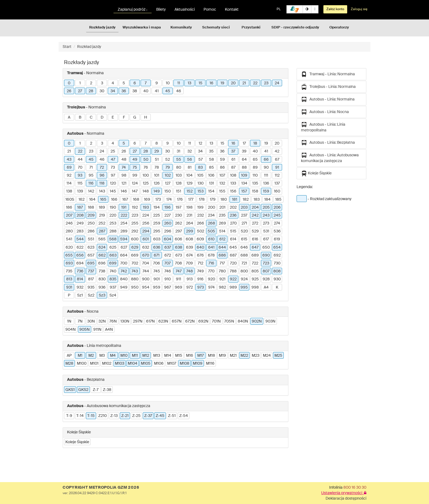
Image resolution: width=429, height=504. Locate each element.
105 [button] (200, 175)
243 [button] (266, 215)
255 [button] (135, 223)
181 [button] (235, 200)
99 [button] (135, 175)
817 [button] (91, 279)
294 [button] (146, 231)
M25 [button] (278, 356)
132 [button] (222, 183)
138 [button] (69, 191)
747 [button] (179, 271)
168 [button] (136, 200)
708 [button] (179, 263)
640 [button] (200, 247)
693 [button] (69, 263)
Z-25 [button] (136, 416)
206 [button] (277, 208)
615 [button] (244, 239)
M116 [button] (210, 364)
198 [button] (189, 208)
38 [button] (135, 91)
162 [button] (82, 200)
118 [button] (102, 183)
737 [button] (91, 271)
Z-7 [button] (96, 390)
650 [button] (266, 247)
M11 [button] (135, 356)
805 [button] (255, 271)
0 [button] (69, 83)
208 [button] (80, 215)
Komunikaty (181, 28)
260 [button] (168, 223)
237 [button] (244, 215)
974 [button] (211, 287)
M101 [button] (94, 364)
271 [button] (244, 223)
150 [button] (168, 191)
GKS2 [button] (83, 390)
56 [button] (190, 160)
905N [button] (85, 330)
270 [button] (233, 223)
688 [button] (244, 255)
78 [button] (157, 168)
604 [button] (168, 239)
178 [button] (202, 200)
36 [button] (124, 91)
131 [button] (211, 183)
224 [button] (146, 215)
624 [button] (102, 247)
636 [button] (157, 247)
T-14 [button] (80, 416)
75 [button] (135, 168)
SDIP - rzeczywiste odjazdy (295, 28)
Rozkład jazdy (89, 47)
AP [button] (69, 356)
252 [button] (102, 223)
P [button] (69, 295)
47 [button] (113, 160)
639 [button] (190, 247)
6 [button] (135, 83)
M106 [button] (159, 364)
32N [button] (102, 321)
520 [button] (244, 231)
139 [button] (80, 191)
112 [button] (277, 175)
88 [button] (244, 168)
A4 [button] (266, 287)
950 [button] (135, 287)
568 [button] (113, 239)
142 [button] (91, 191)
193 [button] (146, 208)
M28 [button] (69, 364)
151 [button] (179, 191)
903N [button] (270, 321)
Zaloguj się (359, 9)
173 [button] (158, 200)
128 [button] (179, 183)
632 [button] (146, 247)
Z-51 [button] (172, 416)
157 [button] (244, 191)
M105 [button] (146, 364)
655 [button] (69, 255)
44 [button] (80, 160)
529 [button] (255, 231)
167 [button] (125, 200)
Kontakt (232, 10)
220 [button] (113, 215)
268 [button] (211, 223)
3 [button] (102, 83)
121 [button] (124, 183)
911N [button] (97, 330)
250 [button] (91, 223)
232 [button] (201, 215)
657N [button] (177, 321)
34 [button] (113, 91)
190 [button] (113, 208)
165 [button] (103, 200)
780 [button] (222, 271)
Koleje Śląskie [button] (77, 442)
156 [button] (233, 191)
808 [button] (277, 271)
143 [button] (102, 191)
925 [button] (255, 279)
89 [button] (255, 168)
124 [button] (135, 183)
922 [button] (233, 279)
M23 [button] (256, 356)
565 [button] (102, 239)
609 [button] (200, 239)
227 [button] (168, 215)
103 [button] (179, 175)
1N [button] (69, 321)
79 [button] (168, 168)
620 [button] (69, 247)
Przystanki (251, 28)
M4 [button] (113, 356)
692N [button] (203, 321)
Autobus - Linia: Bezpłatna (328, 143)
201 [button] (222, 208)
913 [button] (190, 279)
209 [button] (91, 215)
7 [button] (146, 83)
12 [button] (200, 143)
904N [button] (71, 330)
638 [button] (179, 247)
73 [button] (113, 168)
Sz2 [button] (91, 295)
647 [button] (255, 247)
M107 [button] (172, 364)
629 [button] (135, 247)
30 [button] (102, 91)
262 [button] (179, 223)
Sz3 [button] (102, 295)
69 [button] (69, 168)
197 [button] (179, 208)
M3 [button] (102, 356)
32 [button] (190, 151)
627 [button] (124, 247)
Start (67, 47)
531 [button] (266, 231)
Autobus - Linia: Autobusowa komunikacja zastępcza (330, 158)
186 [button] (69, 208)
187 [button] (80, 208)
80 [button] (179, 168)
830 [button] (102, 279)
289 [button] (124, 231)
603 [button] (157, 239)
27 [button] (80, 91)
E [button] (113, 117)
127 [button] (168, 183)
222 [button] (124, 215)
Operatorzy (339, 28)
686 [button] (222, 255)
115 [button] (80, 183)
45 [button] (168, 91)
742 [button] (124, 271)
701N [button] (216, 321)
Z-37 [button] (148, 416)
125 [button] (146, 183)
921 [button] (222, 279)
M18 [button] (211, 356)
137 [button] (277, 183)
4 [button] (113, 83)
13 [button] (189, 83)
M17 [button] (201, 356)
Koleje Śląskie (316, 173)
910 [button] (168, 279)
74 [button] (124, 168)
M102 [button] (107, 364)
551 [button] (91, 239)
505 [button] (211, 231)
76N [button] (113, 321)
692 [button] (277, 255)
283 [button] (80, 231)
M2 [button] (91, 356)
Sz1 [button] (80, 295)
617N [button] (150, 321)
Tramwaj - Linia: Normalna (328, 74)
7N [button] (80, 321)
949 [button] (124, 287)
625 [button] (113, 247)
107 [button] (222, 175)
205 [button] (266, 208)
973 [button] (201, 287)
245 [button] (277, 215)
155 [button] (222, 191)
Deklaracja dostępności (346, 499)
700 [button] (124, 263)
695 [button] (91, 263)
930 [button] (277, 279)
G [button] (135, 117)
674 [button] (190, 255)
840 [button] (124, 279)
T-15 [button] (91, 416)
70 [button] (80, 168)
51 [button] (157, 160)
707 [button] (168, 263)
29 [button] (157, 151)
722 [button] (255, 263)
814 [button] (80, 279)
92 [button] (69, 175)
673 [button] (179, 255)
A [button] (69, 117)
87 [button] (233, 168)
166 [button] (114, 200)
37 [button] (233, 151)
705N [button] (229, 321)
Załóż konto (335, 9)
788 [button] (233, 271)
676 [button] (200, 255)
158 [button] (255, 191)
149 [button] (157, 191)
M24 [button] (267, 356)
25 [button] (113, 151)
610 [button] (211, 239)
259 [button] (157, 223)
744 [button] (146, 271)
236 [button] (233, 215)
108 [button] (233, 175)
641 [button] (211, 247)
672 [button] (168, 255)
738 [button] (102, 271)
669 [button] (135, 255)
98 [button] (124, 175)
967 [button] (168, 287)
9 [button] (157, 83)
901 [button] (157, 279)
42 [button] (277, 151)
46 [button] (179, 91)
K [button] (277, 287)
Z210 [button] (102, 416)
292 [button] (135, 231)
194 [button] (157, 208)
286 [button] (91, 231)
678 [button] (211, 255)
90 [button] (266, 168)
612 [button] (222, 239)
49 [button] (135, 160)
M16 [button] (190, 356)
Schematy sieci (216, 28)
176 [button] (180, 200)
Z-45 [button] (160, 416)
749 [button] (201, 271)
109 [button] (244, 175)
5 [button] (124, 83)
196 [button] (168, 208)
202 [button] (233, 208)
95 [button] (91, 175)
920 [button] (211, 279)
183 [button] (257, 200)
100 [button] (146, 175)
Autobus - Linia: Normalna (328, 99)
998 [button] (255, 287)
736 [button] (80, 271)
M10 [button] (124, 356)
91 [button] (277, 168)
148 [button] (146, 191)
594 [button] (124, 239)
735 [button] (69, 271)
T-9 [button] (69, 416)
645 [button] (233, 247)
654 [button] (277, 247)
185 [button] (278, 200)
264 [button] (190, 223)
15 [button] (201, 83)
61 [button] (233, 160)
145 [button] (113, 191)
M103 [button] (120, 364)
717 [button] (222, 263)
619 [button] (277, 239)
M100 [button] (82, 364)
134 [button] (244, 183)
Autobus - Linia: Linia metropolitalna (323, 127)
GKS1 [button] (70, 390)
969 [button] (179, 287)
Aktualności (185, 10)
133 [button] (233, 183)
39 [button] (244, 151)
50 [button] (146, 160)
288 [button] (113, 231)
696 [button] (102, 263)
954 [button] (146, 287)
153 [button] (201, 191)
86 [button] (222, 168)
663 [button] (113, 255)
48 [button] (124, 160)
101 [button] (157, 175)
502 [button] (201, 231)
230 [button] (179, 215)
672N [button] (190, 321)
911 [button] (179, 279)
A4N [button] (109, 330)
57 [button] (201, 160)
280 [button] (69, 231)
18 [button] (255, 143)
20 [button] (233, 83)
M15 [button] (179, 356)
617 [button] (266, 239)
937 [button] (113, 287)
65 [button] (255, 160)
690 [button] (266, 255)
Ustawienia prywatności (344, 493)
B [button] (80, 117)
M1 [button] (80, 356)
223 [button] (135, 215)
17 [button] (244, 143)
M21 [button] (233, 356)
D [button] (102, 117)
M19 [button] (222, 356)
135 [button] (255, 183)
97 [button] (113, 175)
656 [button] (80, 255)
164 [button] (92, 200)
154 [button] (211, 191)
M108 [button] (185, 364)
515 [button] (233, 231)
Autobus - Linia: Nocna (325, 112)
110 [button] (255, 175)
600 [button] (135, 239)
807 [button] (266, 271)
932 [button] (80, 287)
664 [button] (124, 255)
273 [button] (266, 223)
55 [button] (179, 160)
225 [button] (157, 215)
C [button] (91, 117)
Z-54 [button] (184, 416)
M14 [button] (168, 356)
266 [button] (201, 223)
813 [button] (69, 279)
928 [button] (266, 279)
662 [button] (102, 255)
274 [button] (277, 223)
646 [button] (244, 247)
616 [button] (255, 239)
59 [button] (222, 160)
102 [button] (168, 175)
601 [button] (146, 239)
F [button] (124, 117)
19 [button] (222, 83)
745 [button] (157, 271)
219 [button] (102, 215)
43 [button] (69, 160)
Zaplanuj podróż (133, 10)
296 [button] (168, 231)
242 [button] (255, 215)
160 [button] (277, 191)
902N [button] (257, 321)
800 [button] (244, 271)
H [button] (146, 117)
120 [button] (113, 183)
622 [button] (80, 247)
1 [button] (80, 83)
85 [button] (211, 168)
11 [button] (179, 83)
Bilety (161, 10)
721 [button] (244, 263)
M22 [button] (244, 356)
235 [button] (222, 215)
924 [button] (244, 279)
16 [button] (211, 83)
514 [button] (222, 231)
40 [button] (146, 91)
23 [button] (266, 83)
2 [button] (91, 83)
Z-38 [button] (107, 390)
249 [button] (80, 223)
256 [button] (146, 223)
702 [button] (135, 263)
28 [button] (91, 91)
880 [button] (135, 279)
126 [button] (157, 183)
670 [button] (146, 255)
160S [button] (70, 200)
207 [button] (69, 215)
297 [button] (179, 231)
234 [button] (211, 215)
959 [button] (157, 287)
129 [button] (190, 183)
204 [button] (255, 208)
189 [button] (102, 208)
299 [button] (190, 231)
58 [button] (211, 160)
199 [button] (200, 208)
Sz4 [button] (113, 295)
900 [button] (146, 279)
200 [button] (211, 208)
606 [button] (179, 239)
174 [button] (169, 200)
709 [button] (189, 263)
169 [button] (147, 200)
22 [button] (255, 83)
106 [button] (211, 175)
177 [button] (191, 200)
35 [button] (211, 151)
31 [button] (179, 151)
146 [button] (124, 191)
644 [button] (222, 247)
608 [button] (189, 239)
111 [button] (266, 175)
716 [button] (211, 263)
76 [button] (146, 168)
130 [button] (201, 183)
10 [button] (168, 83)
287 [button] (102, 231)
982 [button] (222, 287)
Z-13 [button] (114, 416)
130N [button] (125, 321)
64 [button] (244, 160)
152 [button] (190, 191)
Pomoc (210, 10)
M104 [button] (133, 364)
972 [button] (190, 287)
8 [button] (157, 143)
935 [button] (91, 287)
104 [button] (189, 175)
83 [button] (200, 168)
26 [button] (69, 91)
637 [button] (168, 247)
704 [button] (146, 263)
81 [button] (190, 168)
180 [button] (224, 200)
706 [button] (157, 263)
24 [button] (277, 83)
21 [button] (244, 83)
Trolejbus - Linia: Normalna (328, 87)
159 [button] (266, 191)
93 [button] (80, 175)
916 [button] (200, 279)
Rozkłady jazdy (102, 28)
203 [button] (244, 208)
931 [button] (69, 287)
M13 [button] (157, 356)
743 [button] (135, 271)
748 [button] (190, 271)
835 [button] (113, 279)
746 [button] (168, 271)
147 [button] (135, 191)
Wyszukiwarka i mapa (142, 28)
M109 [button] (198, 364)
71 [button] (91, 168)
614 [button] (233, 239)
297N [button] (138, 321)
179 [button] (213, 200)
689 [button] (255, 255)
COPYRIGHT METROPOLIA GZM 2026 (101, 488)
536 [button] (277, 231)
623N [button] (163, 321)
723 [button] (266, 263)
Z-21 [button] (125, 416)
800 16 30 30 (355, 488)
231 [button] (189, 215)
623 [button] (91, 247)
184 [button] (267, 200)
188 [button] (91, 208)
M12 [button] (146, 356)
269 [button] (222, 223)
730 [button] (277, 263)
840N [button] (243, 321)
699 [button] (113, 263)
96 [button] (102, 175)
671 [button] (157, 255)
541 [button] (69, 239)
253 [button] (113, 223)
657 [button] (91, 255)
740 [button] (113, 271)
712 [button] (201, 263)
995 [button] (244, 287)
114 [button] (69, 183)
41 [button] (157, 91)
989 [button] (233, 287)
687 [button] (233, 255)
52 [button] (168, 160)
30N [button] (91, 321)
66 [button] (266, 160)
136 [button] (266, 183)
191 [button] (124, 208)
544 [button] (80, 239)
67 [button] (277, 160)
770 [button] (211, 271)
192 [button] (135, 208)
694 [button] (80, 263)
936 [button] (102, 287)
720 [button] (233, 263)
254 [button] (124, 223)
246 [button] (69, 223)
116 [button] (91, 183)
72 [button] (102, 168)
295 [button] (157, 231)
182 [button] (246, 200)
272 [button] (255, 223)
